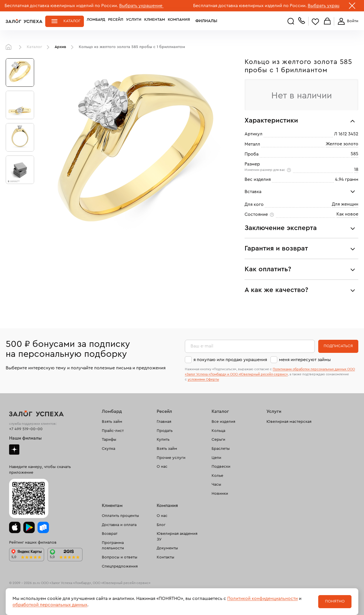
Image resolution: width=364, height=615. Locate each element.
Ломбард (96, 21)
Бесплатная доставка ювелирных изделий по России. (61, 6)
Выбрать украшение (141, 6)
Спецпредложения (120, 566)
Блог (161, 525)
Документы (167, 548)
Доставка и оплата (119, 525)
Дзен (14, 450)
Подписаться (338, 346)
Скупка (108, 449)
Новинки (220, 494)
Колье (217, 476)
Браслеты (221, 449)
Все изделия (223, 422)
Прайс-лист (113, 431)
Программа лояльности (113, 546)
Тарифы (109, 440)
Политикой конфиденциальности (262, 599)
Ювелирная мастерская (289, 422)
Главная (10, 47)
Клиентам (155, 21)
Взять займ (112, 422)
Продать (165, 431)
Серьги (218, 440)
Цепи (216, 458)
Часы (216, 484)
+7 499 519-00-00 (26, 429)
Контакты (166, 557)
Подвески (221, 467)
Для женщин (345, 204)
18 (356, 169)
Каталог (72, 21)
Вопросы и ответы (120, 557)
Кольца (218, 431)
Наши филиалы (25, 438)
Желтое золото (342, 144)
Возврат (110, 534)
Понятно (335, 601)
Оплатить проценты (120, 516)
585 (354, 154)
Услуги (134, 21)
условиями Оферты (203, 379)
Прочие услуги (171, 458)
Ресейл (116, 21)
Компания (179, 21)
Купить (163, 440)
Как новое (347, 214)
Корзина (327, 21)
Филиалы (203, 21)
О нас (162, 467)
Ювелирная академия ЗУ (177, 537)
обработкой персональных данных (50, 605)
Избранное (315, 21)
